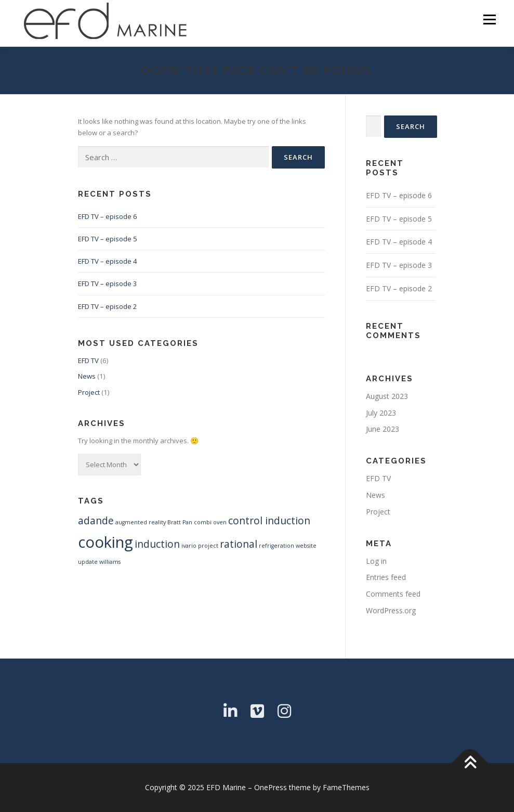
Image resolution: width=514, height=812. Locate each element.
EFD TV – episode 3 (108, 283)
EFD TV (88, 360)
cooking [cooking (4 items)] (106, 542)
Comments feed (393, 594)
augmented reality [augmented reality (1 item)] (141, 522)
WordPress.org (391, 610)
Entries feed (386, 577)
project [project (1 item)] (208, 546)
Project (89, 392)
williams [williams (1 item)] (110, 562)
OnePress (271, 787)
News (87, 376)
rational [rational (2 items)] (239, 544)
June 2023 (383, 429)
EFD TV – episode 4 (108, 261)
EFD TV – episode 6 (108, 216)
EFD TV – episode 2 (108, 306)
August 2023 (387, 396)
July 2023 (381, 413)
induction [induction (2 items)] (157, 544)
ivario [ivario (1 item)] (189, 546)
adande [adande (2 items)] (96, 521)
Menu (489, 19)
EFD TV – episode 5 (108, 239)
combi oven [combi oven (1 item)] (210, 522)
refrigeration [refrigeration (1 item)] (276, 546)
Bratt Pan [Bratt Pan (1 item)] (180, 522)
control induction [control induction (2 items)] (269, 521)
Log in (376, 561)
